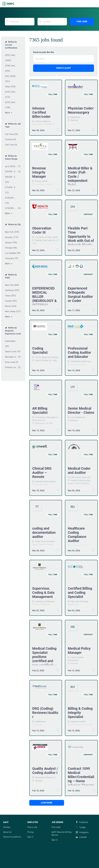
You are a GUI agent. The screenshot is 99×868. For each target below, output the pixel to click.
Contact (7, 827)
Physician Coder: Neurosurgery (81, 110)
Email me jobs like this (44, 52)
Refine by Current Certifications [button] (11, 45)
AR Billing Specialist (40, 411)
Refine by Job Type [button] (13, 125)
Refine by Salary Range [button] (11, 157)
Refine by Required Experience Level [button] (13, 331)
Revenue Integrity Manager (39, 172)
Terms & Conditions (12, 837)
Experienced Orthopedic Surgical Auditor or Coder (80, 295)
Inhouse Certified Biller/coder (41, 112)
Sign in (30, 837)
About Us (7, 832)
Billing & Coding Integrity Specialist (80, 713)
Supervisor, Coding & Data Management (43, 593)
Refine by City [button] (14, 224)
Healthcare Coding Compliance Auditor (77, 535)
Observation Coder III (42, 230)
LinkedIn (83, 837)
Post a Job (32, 827)
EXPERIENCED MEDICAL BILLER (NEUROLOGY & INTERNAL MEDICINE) (44, 299)
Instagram (84, 832)
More (7, 113)
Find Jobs (82, 22)
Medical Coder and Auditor (79, 471)
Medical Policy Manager (79, 651)
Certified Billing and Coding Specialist (80, 593)
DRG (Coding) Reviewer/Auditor (45, 713)
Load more (47, 803)
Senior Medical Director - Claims (81, 411)
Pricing (30, 832)
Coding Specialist (40, 350)
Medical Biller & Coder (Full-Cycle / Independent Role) (80, 177)
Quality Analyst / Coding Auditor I (45, 771)
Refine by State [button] (11, 276)
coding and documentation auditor (44, 533)
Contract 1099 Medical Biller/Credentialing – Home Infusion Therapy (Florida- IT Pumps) (81, 781)
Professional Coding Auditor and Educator (79, 353)
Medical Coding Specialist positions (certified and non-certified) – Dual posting (45, 659)
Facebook (84, 822)
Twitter (82, 827)
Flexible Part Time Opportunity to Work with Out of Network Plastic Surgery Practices (81, 241)
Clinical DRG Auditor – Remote (42, 473)
